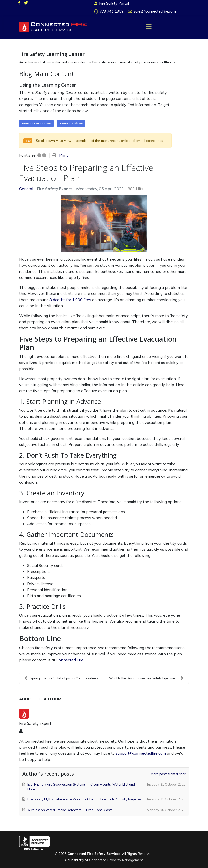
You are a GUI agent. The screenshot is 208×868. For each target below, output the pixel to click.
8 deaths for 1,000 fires (70, 300)
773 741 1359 (112, 11)
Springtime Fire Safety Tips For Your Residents (61, 678)
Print (64, 155)
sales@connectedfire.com (155, 11)
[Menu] (149, 27)
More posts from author (168, 774)
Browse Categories (36, 123)
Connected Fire (70, 660)
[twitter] (26, 3)
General (26, 189)
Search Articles (71, 123)
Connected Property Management (116, 860)
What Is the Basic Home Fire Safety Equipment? (146, 678)
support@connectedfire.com (141, 753)
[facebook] (19, 3)
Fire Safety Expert (54, 189)
